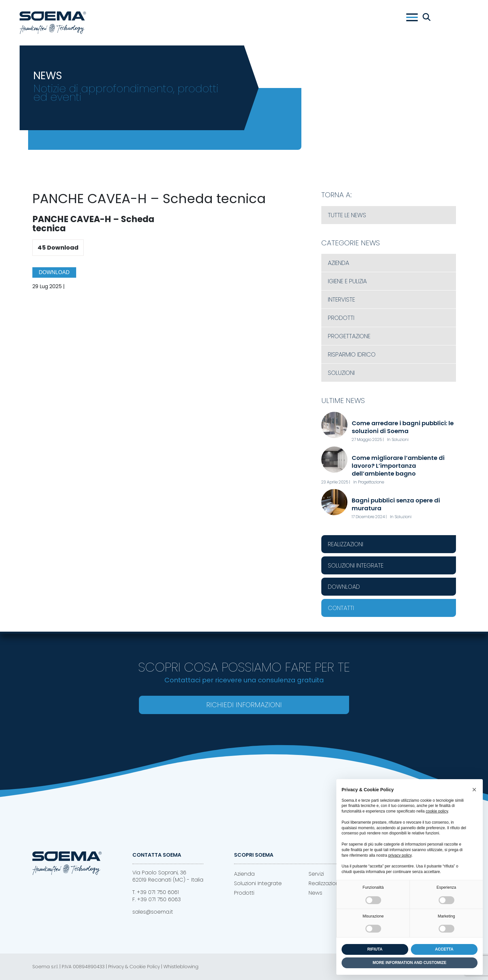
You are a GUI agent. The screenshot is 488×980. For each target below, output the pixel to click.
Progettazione (349, 336)
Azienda (338, 263)
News (315, 893)
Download (54, 272)
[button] (474, 790)
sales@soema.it (153, 912)
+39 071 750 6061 (158, 892)
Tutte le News (347, 215)
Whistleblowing (181, 967)
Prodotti (341, 318)
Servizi (316, 874)
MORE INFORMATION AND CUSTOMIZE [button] (410, 963)
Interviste (341, 299)
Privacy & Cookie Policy (134, 967)
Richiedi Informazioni (244, 705)
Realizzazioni (345, 544)
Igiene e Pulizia (347, 281)
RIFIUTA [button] (375, 949)
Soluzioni (341, 373)
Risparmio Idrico (352, 354)
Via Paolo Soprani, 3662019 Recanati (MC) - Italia (168, 876)
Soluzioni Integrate (356, 565)
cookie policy (437, 811)
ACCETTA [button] (444, 949)
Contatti (341, 608)
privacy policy (400, 855)
